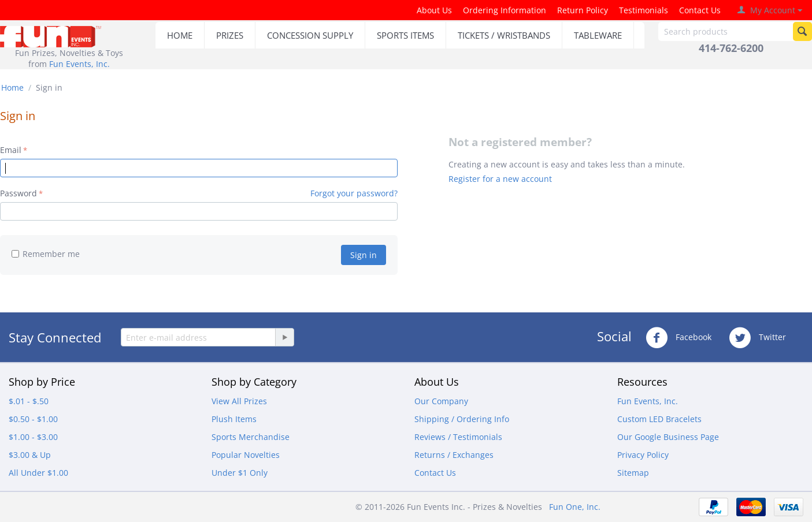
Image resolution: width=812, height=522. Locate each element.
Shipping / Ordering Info (462, 419)
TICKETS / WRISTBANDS (504, 35)
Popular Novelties (246, 455)
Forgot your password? (354, 193)
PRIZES (230, 35)
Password (18, 193)
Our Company (441, 401)
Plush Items (234, 419)
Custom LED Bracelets (659, 419)
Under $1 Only (240, 473)
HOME (180, 35)
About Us (434, 10)
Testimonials (644, 10)
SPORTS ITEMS (405, 35)
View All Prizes (239, 401)
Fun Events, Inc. (79, 64)
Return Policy (583, 10)
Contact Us (700, 10)
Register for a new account (500, 179)
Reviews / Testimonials (458, 437)
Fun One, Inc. (575, 507)
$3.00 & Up (30, 455)
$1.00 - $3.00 (33, 437)
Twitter (757, 338)
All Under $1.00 (38, 473)
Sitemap (633, 473)
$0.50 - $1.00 (33, 419)
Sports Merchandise (251, 437)
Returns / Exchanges (454, 455)
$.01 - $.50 (29, 401)
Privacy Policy (643, 455)
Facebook (678, 338)
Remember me (46, 254)
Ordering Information (505, 10)
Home (12, 87)
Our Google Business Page (668, 437)
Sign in (364, 255)
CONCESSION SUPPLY (310, 35)
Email (11, 150)
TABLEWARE (598, 35)
